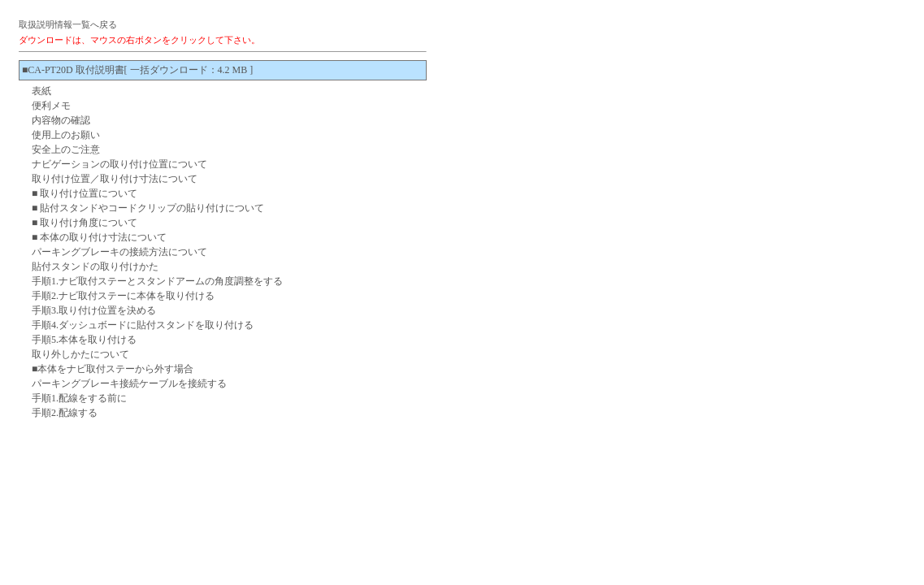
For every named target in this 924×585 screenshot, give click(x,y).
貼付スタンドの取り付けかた (95, 266)
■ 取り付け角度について (85, 223)
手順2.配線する (65, 413)
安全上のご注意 (66, 149)
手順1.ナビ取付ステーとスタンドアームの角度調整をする (157, 281)
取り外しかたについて (80, 354)
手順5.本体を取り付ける (84, 340)
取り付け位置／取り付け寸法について (115, 179)
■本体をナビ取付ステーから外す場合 (113, 369)
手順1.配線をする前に (79, 398)
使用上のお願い (66, 135)
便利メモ (51, 106)
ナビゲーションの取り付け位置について (119, 164)
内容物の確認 (61, 120)
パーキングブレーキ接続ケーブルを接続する (129, 383)
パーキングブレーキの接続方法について (119, 252)
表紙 (41, 91)
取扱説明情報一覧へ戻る (68, 24)
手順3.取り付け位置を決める (94, 310)
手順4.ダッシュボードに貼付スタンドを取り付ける (143, 325)
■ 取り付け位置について (85, 193)
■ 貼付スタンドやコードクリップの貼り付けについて (148, 208)
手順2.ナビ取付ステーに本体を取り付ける (123, 296)
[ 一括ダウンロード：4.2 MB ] (189, 70)
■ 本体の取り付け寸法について (99, 237)
